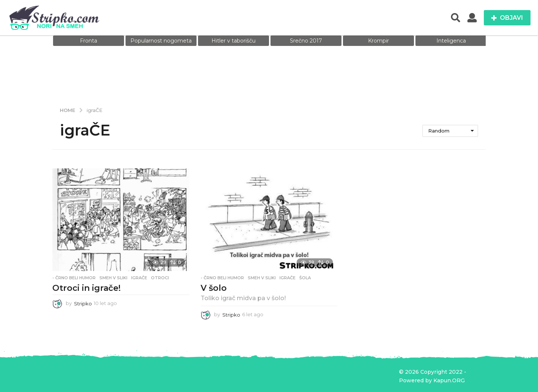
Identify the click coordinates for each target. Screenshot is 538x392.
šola (305, 278)
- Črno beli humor (74, 278)
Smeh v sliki (113, 278)
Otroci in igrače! (86, 288)
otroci (160, 278)
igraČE (139, 278)
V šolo (214, 288)
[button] (456, 18)
